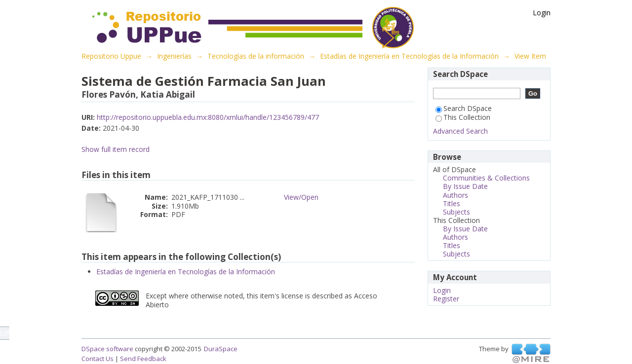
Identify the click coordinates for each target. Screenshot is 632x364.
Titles (452, 203)
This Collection (463, 117)
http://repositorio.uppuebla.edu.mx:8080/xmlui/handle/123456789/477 (208, 117)
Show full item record (116, 149)
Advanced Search (460, 131)
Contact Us (98, 359)
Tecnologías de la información (256, 56)
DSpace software (107, 349)
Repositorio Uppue (111, 56)
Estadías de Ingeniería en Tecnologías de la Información (409, 56)
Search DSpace (464, 108)
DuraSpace (221, 349)
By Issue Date (465, 186)
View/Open (301, 197)
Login (542, 13)
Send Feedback (143, 359)
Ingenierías (174, 56)
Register (446, 299)
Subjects (456, 212)
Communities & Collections (486, 178)
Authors (455, 195)
